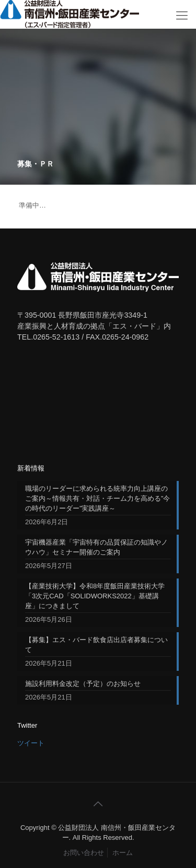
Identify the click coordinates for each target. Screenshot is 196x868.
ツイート (31, 743)
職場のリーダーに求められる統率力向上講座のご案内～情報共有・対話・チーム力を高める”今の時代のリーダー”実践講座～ (97, 498)
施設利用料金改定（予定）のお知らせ (83, 684)
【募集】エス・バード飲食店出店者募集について (96, 645)
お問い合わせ (84, 853)
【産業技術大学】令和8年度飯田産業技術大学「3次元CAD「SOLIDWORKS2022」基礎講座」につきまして (95, 596)
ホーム (123, 853)
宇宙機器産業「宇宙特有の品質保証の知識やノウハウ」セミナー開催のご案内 (96, 547)
